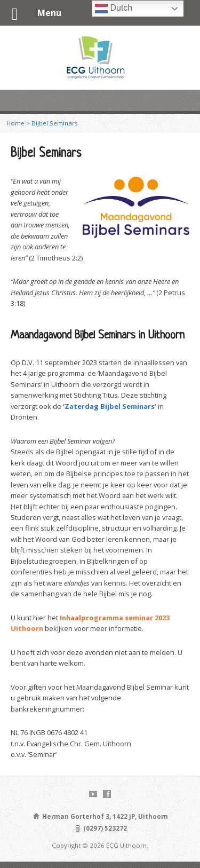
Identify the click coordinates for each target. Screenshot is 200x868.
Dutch (114, 9)
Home (15, 123)
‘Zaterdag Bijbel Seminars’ (110, 406)
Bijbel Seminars (55, 123)
